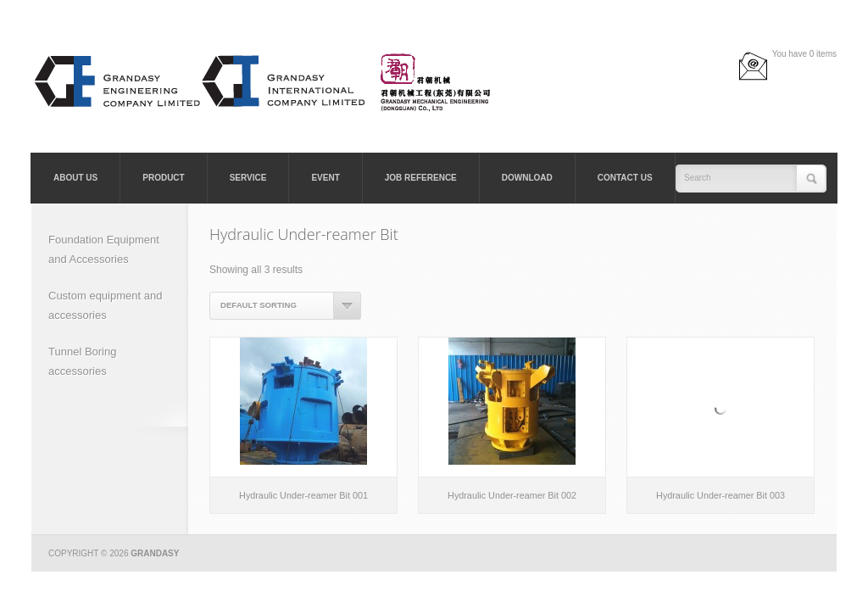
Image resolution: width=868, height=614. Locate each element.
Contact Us (625, 178)
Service (248, 178)
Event (325, 178)
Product (163, 178)
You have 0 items (804, 54)
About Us (75, 178)
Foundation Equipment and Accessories (104, 249)
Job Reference (421, 178)
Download (527, 178)
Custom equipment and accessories (105, 305)
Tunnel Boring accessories (82, 361)
